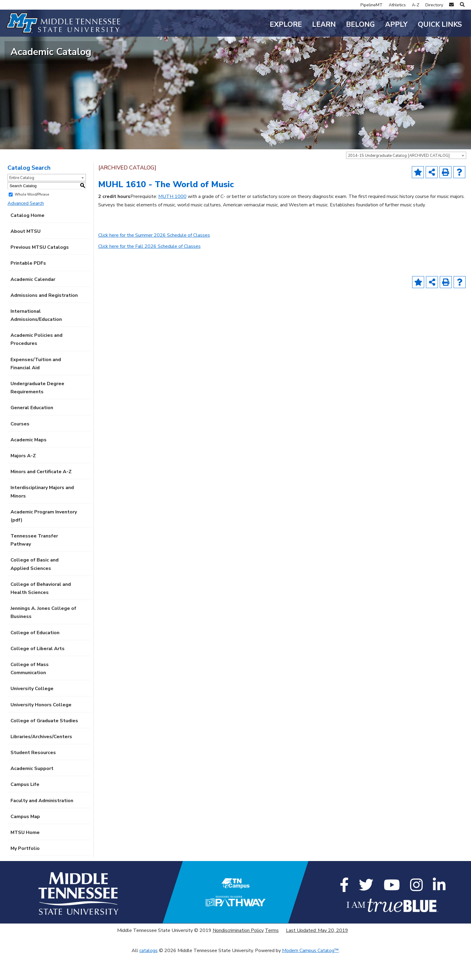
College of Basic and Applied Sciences (35, 589)
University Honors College (41, 730)
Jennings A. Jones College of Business (43, 638)
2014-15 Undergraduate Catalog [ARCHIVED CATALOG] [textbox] (399, 181)
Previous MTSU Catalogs (40, 272)
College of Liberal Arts (38, 674)
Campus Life (25, 810)
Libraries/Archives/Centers (41, 762)
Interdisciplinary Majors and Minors (42, 517)
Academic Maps (29, 465)
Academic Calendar (33, 304)
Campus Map (25, 842)
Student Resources (33, 778)
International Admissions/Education (36, 340)
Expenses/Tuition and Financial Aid (36, 389)
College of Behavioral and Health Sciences (41, 613)
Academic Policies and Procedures (36, 365)
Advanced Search (26, 228)
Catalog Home (27, 240)
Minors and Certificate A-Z (41, 497)
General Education (32, 433)
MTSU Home (25, 858)
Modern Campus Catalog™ (310, 975)
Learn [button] (324, 24)
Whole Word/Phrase (32, 220)
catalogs (149, 975)
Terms (272, 955)
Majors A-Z (23, 481)
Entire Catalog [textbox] (22, 203)
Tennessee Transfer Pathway (34, 565)
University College (32, 714)
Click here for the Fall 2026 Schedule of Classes (149, 272)
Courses (20, 449)
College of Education (35, 658)
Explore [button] (286, 24)
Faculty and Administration (42, 826)
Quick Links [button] (440, 24)
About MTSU (26, 257)
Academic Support (32, 794)
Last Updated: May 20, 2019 (317, 955)
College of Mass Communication (30, 694)
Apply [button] (396, 24)
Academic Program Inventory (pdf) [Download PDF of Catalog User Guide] (44, 541)
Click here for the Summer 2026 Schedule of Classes (154, 260)
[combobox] (406, 181)
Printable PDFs (28, 288)
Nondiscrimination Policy (238, 955)
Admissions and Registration (44, 320)
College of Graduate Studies (44, 746)
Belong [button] (360, 24)
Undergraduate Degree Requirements (37, 413)
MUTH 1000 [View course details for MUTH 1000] (172, 222)
